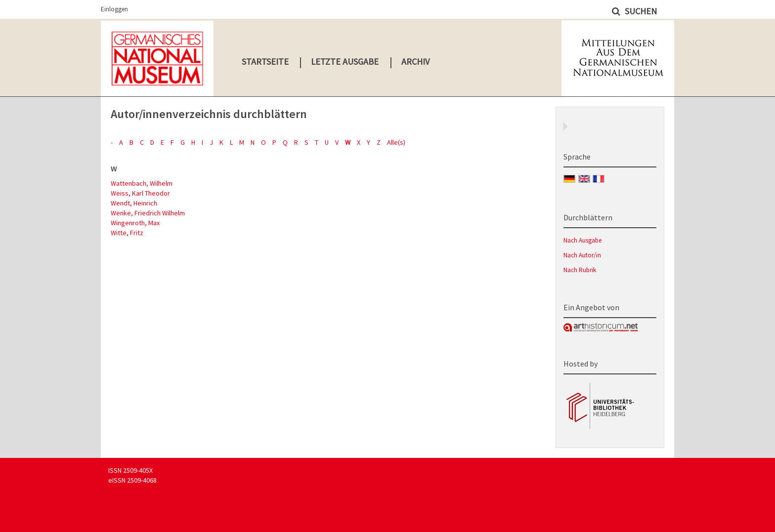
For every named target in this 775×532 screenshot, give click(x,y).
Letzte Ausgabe (345, 61)
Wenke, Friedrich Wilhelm (148, 213)
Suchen (640, 11)
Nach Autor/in (582, 255)
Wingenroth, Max (135, 223)
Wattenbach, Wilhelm (142, 183)
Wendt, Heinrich (134, 203)
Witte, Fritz (127, 233)
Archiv (415, 61)
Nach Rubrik (580, 270)
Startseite (265, 61)
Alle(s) (396, 142)
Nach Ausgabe (582, 240)
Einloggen (114, 9)
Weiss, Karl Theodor (140, 193)
